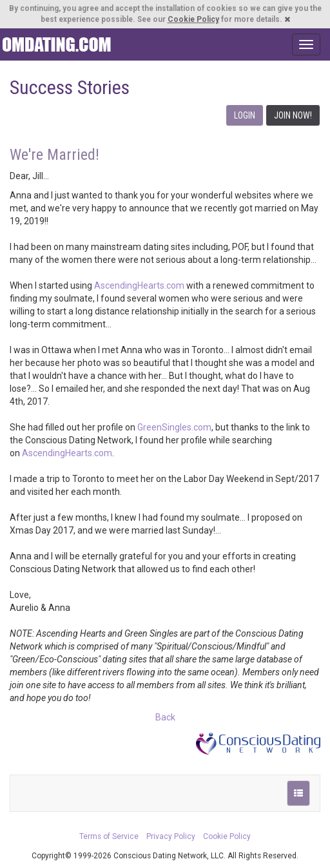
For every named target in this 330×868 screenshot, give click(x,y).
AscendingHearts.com (139, 285)
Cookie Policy (193, 19)
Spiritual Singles (56, 44)
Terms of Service (109, 836)
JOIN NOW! (293, 115)
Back (165, 717)
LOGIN (245, 115)
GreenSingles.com (174, 427)
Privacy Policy (171, 836)
